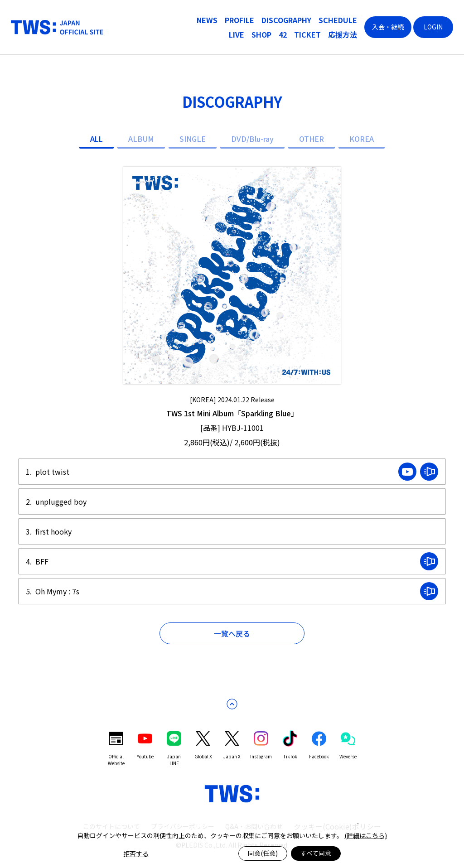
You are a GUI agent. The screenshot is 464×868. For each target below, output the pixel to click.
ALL (97, 139)
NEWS (207, 20)
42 (283, 34)
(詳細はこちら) (366, 835)
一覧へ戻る (232, 633)
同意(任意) (263, 853)
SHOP (261, 34)
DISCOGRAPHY (286, 20)
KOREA (362, 139)
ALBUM (141, 139)
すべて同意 (316, 853)
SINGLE (193, 139)
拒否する (136, 854)
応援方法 (343, 34)
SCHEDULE (338, 20)
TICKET (307, 34)
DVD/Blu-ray (252, 139)
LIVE (237, 34)
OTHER (312, 139)
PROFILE (239, 20)
